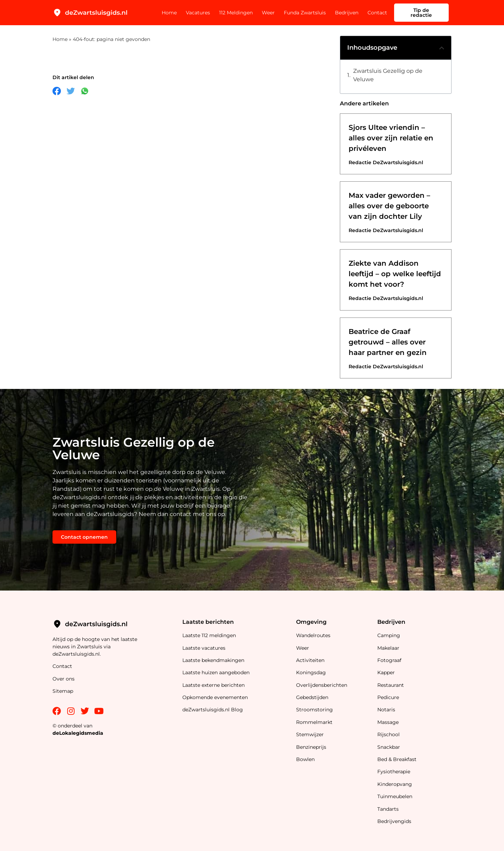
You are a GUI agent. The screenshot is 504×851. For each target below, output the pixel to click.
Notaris (386, 710)
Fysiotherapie (394, 772)
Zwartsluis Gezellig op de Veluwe (388, 75)
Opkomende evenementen (215, 697)
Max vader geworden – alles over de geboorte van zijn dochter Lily (389, 206)
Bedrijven (347, 13)
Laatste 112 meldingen (209, 635)
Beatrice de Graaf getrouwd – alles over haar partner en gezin (388, 342)
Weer (268, 13)
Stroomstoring (314, 710)
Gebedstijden (312, 697)
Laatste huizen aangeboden (216, 672)
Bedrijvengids (394, 821)
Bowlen (305, 759)
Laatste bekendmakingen (213, 660)
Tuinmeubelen (395, 796)
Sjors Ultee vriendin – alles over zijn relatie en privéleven (391, 138)
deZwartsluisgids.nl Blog (213, 710)
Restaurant (391, 685)
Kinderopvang (395, 784)
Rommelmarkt (315, 722)
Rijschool (388, 734)
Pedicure (388, 697)
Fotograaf (390, 660)
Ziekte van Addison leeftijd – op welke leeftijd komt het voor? (395, 274)
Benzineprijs (311, 747)
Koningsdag (311, 672)
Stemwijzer (310, 734)
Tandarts (388, 809)
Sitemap (64, 691)
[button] (442, 48)
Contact (377, 13)
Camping (389, 635)
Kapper (387, 672)
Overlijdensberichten (322, 685)
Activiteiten (310, 660)
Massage (388, 722)
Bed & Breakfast (397, 759)
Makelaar (388, 648)
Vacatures (198, 13)
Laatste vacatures (204, 648)
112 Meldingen (236, 13)
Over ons (64, 679)
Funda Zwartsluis (305, 13)
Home (169, 13)
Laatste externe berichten (213, 685)
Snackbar (389, 747)
